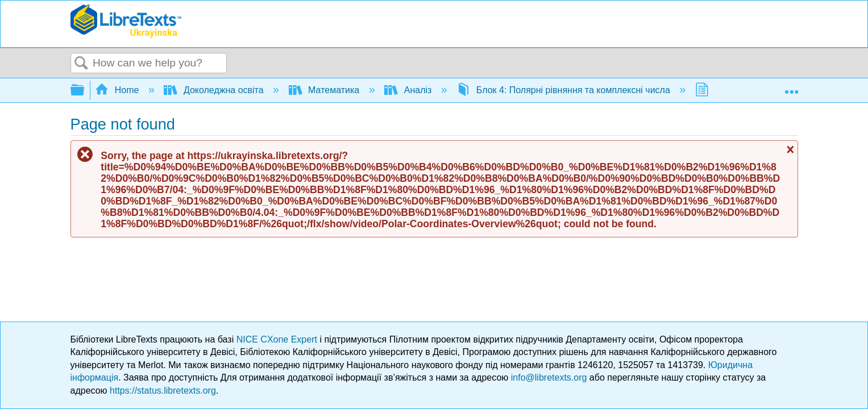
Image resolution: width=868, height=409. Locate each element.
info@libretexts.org (549, 377)
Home (118, 90)
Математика (325, 90)
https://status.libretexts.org (163, 391)
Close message (789, 149)
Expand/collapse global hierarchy (85, 91)
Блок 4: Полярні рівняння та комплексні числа (564, 90)
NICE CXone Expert (278, 339)
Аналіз (409, 90)
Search (82, 64)
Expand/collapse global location (791, 87)
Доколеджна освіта (215, 90)
